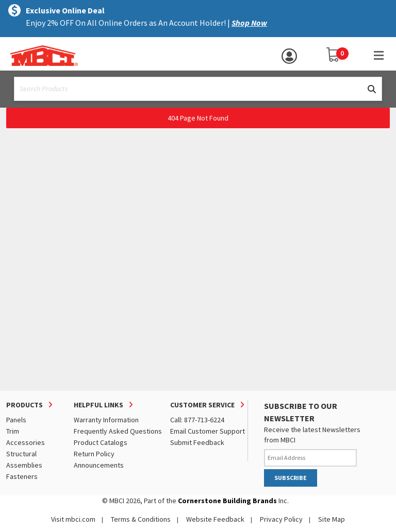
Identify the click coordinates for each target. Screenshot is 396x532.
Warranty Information (106, 420)
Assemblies (24, 465)
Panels (16, 420)
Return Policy (94, 454)
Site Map (332, 519)
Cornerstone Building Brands (227, 501)
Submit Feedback (197, 442)
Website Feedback (215, 519)
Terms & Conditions (141, 519)
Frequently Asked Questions (118, 431)
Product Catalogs (101, 442)
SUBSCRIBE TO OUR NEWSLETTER (301, 412)
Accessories (26, 442)
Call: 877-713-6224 (197, 420)
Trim (13, 431)
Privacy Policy (281, 519)
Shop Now (249, 23)
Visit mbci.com (73, 519)
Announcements (99, 465)
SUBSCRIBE (291, 478)
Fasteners (22, 476)
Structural (21, 454)
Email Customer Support (208, 431)
